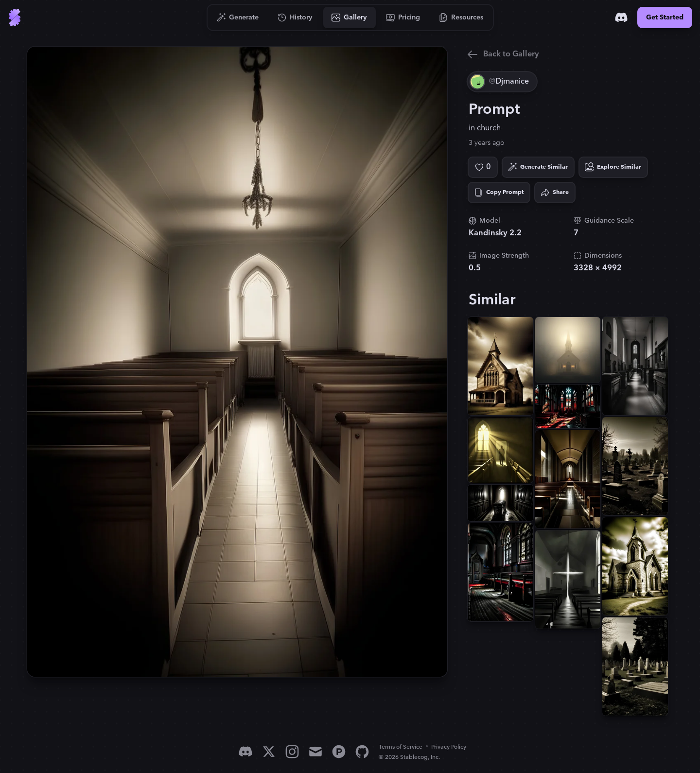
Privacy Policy (449, 747)
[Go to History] (295, 18)
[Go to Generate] (238, 18)
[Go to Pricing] (403, 18)
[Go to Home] (15, 18)
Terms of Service (401, 747)
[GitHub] (362, 752)
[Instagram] (292, 752)
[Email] (315, 752)
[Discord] (621, 18)
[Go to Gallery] (350, 18)
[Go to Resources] (461, 18)
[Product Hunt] (339, 752)
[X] (269, 752)
